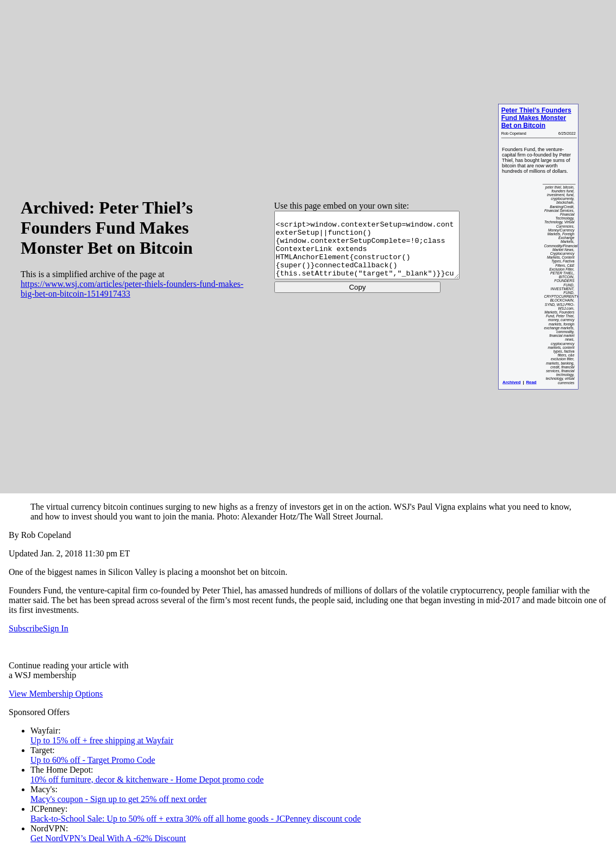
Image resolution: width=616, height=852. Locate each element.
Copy (345, 294)
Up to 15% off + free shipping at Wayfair (102, 740)
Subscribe (26, 628)
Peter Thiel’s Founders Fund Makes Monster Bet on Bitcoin (536, 118)
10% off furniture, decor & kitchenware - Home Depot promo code (147, 779)
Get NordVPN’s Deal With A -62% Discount (108, 838)
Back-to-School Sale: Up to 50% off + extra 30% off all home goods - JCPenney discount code (196, 819)
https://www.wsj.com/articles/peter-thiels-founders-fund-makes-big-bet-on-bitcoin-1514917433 (120, 289)
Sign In (56, 628)
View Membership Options (56, 694)
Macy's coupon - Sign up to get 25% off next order (118, 799)
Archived (511, 382)
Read (531, 382)
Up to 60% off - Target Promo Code (93, 760)
